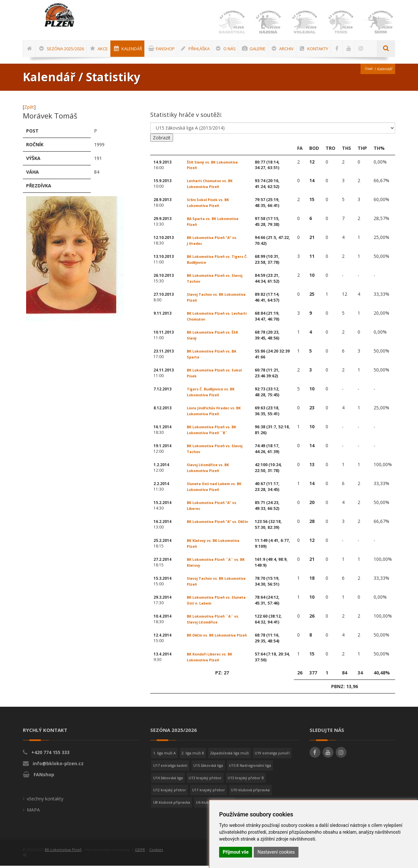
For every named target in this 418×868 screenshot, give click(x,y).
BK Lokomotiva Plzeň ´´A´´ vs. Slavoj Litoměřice (216, 621)
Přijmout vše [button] (236, 852)
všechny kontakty (45, 801)
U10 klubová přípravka (250, 792)
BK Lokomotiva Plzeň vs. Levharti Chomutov (211, 318)
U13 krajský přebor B (246, 780)
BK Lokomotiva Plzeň (63, 852)
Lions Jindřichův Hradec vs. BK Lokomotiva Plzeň (217, 413)
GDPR (140, 852)
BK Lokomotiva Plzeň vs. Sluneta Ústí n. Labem (211, 602)
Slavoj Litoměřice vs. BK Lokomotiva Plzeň (210, 470)
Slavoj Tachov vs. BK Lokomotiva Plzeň (207, 300)
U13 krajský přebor (205, 780)
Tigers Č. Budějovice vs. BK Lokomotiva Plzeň (214, 394)
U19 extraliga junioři (272, 755)
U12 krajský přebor (170, 792)
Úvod (368, 71)
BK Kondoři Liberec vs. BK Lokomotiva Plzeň (212, 659)
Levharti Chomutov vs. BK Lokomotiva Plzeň (213, 186)
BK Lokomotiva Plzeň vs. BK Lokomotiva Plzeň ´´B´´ (214, 432)
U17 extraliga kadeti (170, 768)
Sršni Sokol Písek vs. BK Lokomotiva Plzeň (210, 205)
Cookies (156, 852)
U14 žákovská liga (168, 780)
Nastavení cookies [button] (276, 852)
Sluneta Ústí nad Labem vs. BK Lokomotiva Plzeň (217, 489)
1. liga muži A (164, 755)
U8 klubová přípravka (172, 805)
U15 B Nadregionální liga (250, 768)
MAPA (33, 812)
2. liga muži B (193, 755)
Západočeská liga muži (229, 755)
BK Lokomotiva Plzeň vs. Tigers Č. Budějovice (211, 262)
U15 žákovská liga (208, 768)
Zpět (29, 109)
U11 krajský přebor (209, 792)
